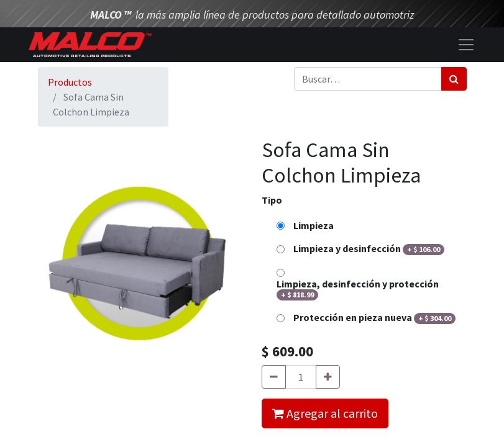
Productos (70, 82)
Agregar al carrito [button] (325, 413)
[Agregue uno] (328, 377)
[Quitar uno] (274, 377)
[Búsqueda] (454, 79)
